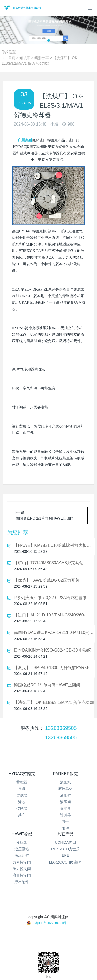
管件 (65, 821)
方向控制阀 (22, 862)
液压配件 (22, 882)
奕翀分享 (42, 58)
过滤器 (22, 795)
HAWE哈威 (22, 834)
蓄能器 (22, 782)
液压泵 (65, 782)
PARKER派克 (66, 774)
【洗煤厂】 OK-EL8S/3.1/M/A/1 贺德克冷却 (54, 702)
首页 (12, 58)
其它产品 (65, 834)
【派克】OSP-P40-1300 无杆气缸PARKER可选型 (54, 668)
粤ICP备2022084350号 (51, 923)
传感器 (22, 808)
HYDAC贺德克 (22, 774)
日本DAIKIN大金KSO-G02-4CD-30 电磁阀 (53, 650)
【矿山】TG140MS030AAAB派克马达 (49, 563)
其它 (22, 815)
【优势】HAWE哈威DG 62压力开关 (47, 580)
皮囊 (22, 789)
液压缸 (65, 795)
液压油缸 (22, 855)
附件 (65, 828)
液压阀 (65, 802)
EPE (65, 855)
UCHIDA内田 (65, 842)
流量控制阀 (22, 875)
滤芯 (22, 802)
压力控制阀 (22, 869)
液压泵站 (22, 849)
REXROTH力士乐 (65, 849)
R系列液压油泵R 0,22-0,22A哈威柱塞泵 (50, 598)
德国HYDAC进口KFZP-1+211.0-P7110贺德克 (54, 632)
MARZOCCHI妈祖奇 (66, 862)
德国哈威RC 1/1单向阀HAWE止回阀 (47, 685)
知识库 (25, 58)
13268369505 (61, 728)
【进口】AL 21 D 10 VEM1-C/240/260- (49, 615)
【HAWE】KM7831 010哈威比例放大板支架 (54, 545)
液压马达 (65, 789)
